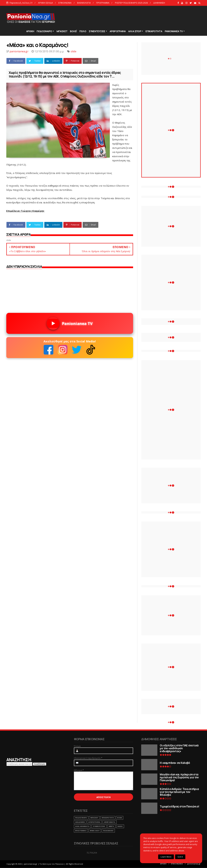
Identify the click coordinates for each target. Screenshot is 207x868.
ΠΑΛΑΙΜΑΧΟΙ (108, 831)
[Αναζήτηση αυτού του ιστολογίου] (19, 764)
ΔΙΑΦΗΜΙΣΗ (159, 3)
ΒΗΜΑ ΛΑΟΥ (95, 831)
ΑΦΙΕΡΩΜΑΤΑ (110, 822)
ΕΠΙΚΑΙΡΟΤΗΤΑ (154, 31)
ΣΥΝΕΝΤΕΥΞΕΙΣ (97, 31)
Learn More (166, 857)
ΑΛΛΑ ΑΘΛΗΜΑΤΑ (82, 826)
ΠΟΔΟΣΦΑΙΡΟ (44, 31)
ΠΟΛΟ (83, 31)
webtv (111, 826)
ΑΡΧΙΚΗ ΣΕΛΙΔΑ (45, 3)
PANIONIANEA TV (174, 31)
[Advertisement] (142, 18)
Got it (180, 857)
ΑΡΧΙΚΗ (30, 31)
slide (74, 51)
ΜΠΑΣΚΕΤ (62, 31)
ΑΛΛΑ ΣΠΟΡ (135, 31)
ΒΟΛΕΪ (73, 31)
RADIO (120, 826)
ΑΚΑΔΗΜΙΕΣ (80, 822)
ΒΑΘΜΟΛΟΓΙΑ (84, 3)
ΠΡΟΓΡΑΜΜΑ (103, 3)
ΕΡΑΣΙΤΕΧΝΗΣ (81, 831)
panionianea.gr (194, 864)
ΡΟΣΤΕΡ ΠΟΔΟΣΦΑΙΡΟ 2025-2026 (131, 3)
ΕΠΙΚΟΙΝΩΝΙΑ (65, 3)
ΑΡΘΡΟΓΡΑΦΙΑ (118, 31)
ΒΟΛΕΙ (120, 818)
